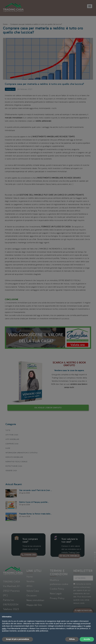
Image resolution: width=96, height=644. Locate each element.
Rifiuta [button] (72, 639)
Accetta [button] (87, 639)
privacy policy (77, 626)
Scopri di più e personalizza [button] (17, 639)
